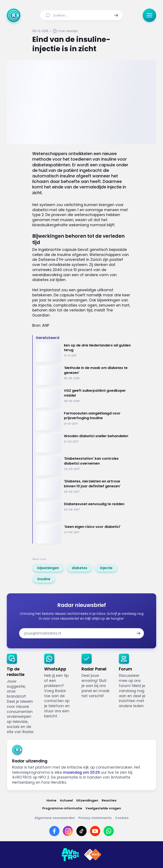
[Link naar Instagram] (68, 831)
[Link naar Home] (51, 800)
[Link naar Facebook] (54, 831)
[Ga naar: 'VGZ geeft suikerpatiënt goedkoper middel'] (83, 398)
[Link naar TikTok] (81, 831)
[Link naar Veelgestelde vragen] (103, 808)
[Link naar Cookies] (122, 818)
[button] (116, 15)
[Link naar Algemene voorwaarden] (55, 818)
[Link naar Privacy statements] (95, 818)
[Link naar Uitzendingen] (87, 800)
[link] (48, 568)
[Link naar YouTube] (95, 831)
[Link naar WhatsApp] (109, 831)
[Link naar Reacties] (109, 800)
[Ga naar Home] (14, 15)
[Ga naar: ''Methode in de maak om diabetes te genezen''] (83, 375)
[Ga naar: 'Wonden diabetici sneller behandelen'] (83, 443)
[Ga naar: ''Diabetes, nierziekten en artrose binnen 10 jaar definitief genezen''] (83, 489)
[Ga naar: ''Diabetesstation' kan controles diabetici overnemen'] (83, 466)
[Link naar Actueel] (66, 800)
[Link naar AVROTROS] (70, 855)
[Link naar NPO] (93, 855)
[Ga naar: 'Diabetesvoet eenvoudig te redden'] (83, 511)
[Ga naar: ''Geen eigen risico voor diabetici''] (83, 534)
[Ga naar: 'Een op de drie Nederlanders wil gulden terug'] (83, 353)
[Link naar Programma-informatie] (62, 808)
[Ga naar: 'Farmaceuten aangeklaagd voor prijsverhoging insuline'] (83, 421)
